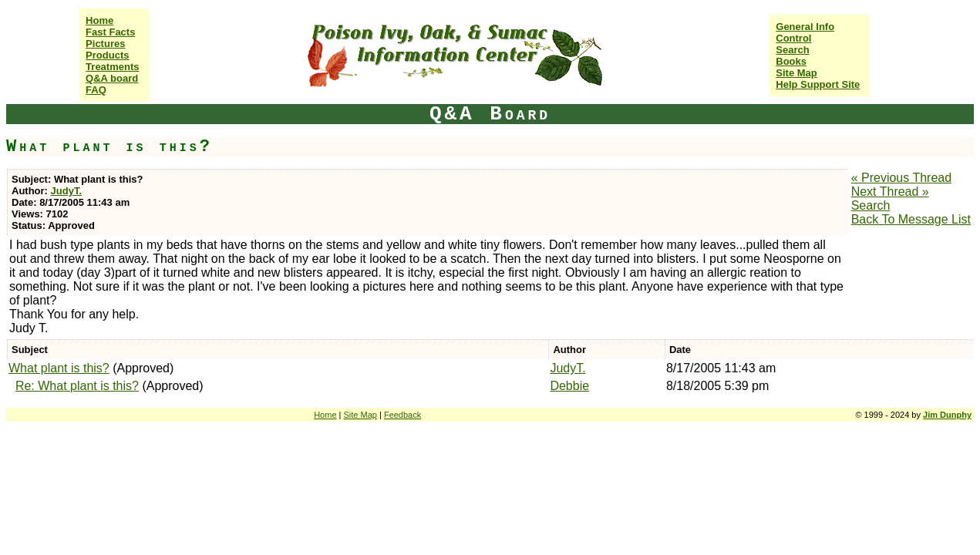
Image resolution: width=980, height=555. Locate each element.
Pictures (105, 44)
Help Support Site (818, 84)
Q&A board (112, 78)
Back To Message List (911, 219)
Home (99, 20)
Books (791, 61)
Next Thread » (890, 192)
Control (793, 38)
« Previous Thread (901, 178)
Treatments (112, 67)
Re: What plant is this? (77, 386)
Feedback (402, 415)
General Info (805, 27)
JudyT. (66, 191)
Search (792, 50)
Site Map (796, 73)
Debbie (569, 386)
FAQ (96, 90)
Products (107, 55)
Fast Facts (110, 32)
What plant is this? (59, 368)
